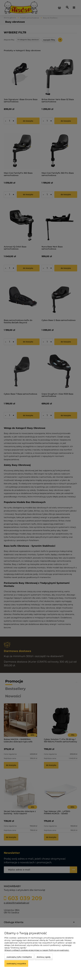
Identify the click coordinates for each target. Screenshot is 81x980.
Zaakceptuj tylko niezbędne (19, 957)
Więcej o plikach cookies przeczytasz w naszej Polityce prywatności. (37, 950)
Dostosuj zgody (44, 957)
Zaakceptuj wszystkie (16, 964)
